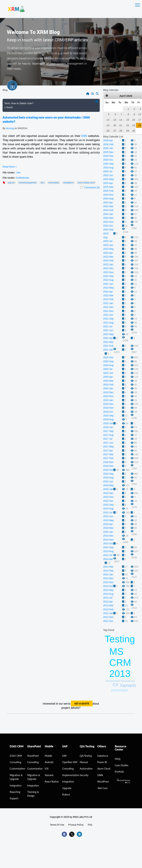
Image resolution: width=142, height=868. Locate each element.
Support (14, 798)
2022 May (108, 288)
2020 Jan (108, 388)
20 (115, 125)
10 (140, 114)
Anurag (10, 128)
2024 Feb (108, 210)
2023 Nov (108, 222)
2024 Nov (108, 195)
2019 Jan (108, 400)
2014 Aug (108, 551)
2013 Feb (108, 609)
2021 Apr (108, 338)
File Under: (9, 173)
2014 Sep (108, 547)
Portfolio (119, 772)
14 (121, 120)
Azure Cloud (104, 769)
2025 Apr (108, 183)
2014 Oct (108, 543)
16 (134, 120)
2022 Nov (108, 272)
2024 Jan (108, 214)
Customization (17, 769)
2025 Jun (108, 175)
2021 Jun (108, 330)
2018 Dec (108, 404)
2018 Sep (108, 416)
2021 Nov (108, 311)
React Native (52, 782)
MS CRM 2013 (120, 663)
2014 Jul (108, 555)
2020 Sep (108, 361)
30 (134, 131)
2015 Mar (108, 528)
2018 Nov (108, 408)
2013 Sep (108, 590)
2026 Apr (108, 140)
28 (121, 131)
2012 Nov (108, 617)
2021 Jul (108, 326)
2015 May (108, 520)
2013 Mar (108, 605)
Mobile (48, 756)
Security (84, 775)
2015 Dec (108, 493)
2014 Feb (108, 571)
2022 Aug (108, 280)
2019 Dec (108, 392)
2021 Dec (108, 307)
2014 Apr (108, 559)
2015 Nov (108, 497)
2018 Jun (108, 423)
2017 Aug (108, 435)
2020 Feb (108, 385)
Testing (120, 639)
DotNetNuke (23, 178)
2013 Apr (108, 602)
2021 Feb (108, 346)
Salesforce (103, 756)
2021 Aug (108, 323)
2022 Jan (108, 303)
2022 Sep (108, 276)
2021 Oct (108, 315)
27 (115, 131)
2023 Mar (108, 257)
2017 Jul (108, 439)
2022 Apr (108, 292)
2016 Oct (108, 470)
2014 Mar (108, 567)
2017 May (108, 447)
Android (49, 762)
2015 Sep (108, 505)
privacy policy (76, 825)
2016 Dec (108, 462)
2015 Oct (108, 501)
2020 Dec (108, 357)
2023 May (108, 249)
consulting (15, 762)
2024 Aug (108, 199)
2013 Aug (108, 594)
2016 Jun (108, 482)
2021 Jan (108, 350)
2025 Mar (108, 187)
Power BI (102, 762)
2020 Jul (108, 369)
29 (128, 131)
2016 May (108, 485)
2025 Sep (108, 164)
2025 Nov (108, 156)
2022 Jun (108, 284)
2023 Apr (108, 253)
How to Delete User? (86, 183)
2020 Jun (108, 373)
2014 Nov (108, 540)
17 (140, 120)
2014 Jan (108, 574)
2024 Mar (108, 206)
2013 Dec (108, 578)
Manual (84, 762)
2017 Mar (108, 454)
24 (140, 125)
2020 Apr (108, 377)
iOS (47, 769)
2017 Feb (108, 458)
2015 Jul (108, 512)
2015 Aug (108, 509)
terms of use (57, 825)
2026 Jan (108, 148)
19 (108, 125)
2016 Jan (108, 489)
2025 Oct (108, 160)
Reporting (15, 792)
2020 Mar (108, 381)
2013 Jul (108, 598)
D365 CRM (16, 756)
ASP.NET (11, 183)
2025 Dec (108, 152)
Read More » (10, 167)
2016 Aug (108, 478)
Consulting (33, 762)
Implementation (71, 775)
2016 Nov (108, 466)
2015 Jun (108, 516)
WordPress (103, 782)
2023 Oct (108, 226)
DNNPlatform (68, 183)
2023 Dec (108, 218)
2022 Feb (108, 299)
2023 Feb (108, 260)
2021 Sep (108, 319)
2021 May (108, 334)
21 (121, 125)
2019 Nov (108, 396)
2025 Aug (108, 168)
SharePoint (33, 756)
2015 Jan (108, 532)
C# (115, 685)
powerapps (120, 690)
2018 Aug (108, 419)
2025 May (108, 179)
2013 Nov (108, 582)
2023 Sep (108, 230)
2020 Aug (108, 365)
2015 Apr (108, 524)
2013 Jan (108, 613)
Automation (86, 769)
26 (108, 131)
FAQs (118, 759)
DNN (84, 136)
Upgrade (67, 788)
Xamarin (128, 685)
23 (134, 125)
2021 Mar (108, 342)
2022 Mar (108, 295)
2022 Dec (108, 268)
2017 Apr (108, 451)
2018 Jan (108, 427)
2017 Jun (108, 443)
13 (115, 120)
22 (128, 125)
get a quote (82, 704)
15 (128, 120)
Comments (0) (92, 187)
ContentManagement (28, 183)
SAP (64, 756)
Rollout (66, 795)
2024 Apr (108, 203)
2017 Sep (108, 431)
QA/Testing (86, 756)
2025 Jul (108, 171)
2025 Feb (108, 191)
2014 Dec (108, 536)
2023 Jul (108, 241)
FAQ (90, 825)
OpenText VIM (70, 762)
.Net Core (102, 788)
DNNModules (54, 183)
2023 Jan (108, 264)
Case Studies (122, 765)
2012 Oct (108, 621)
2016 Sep (108, 474)
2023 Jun (108, 245)
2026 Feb (108, 144)
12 (108, 120)
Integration (16, 786)
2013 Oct (108, 586)
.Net (18, 173)
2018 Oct (108, 412)
